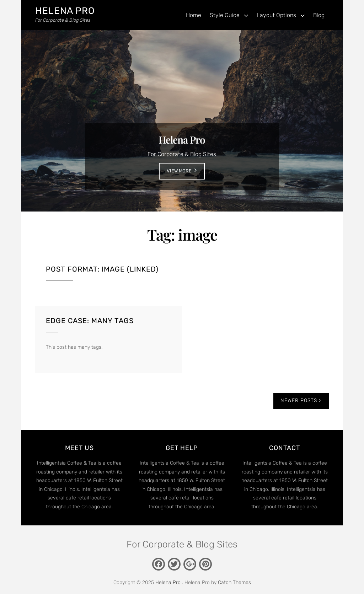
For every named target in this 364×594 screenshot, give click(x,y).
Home (194, 15)
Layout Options (276, 15)
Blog (319, 15)
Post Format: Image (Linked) (102, 269)
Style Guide (225, 15)
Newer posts (299, 400)
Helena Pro (65, 11)
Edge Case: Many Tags (90, 321)
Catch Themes (234, 582)
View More (179, 171)
